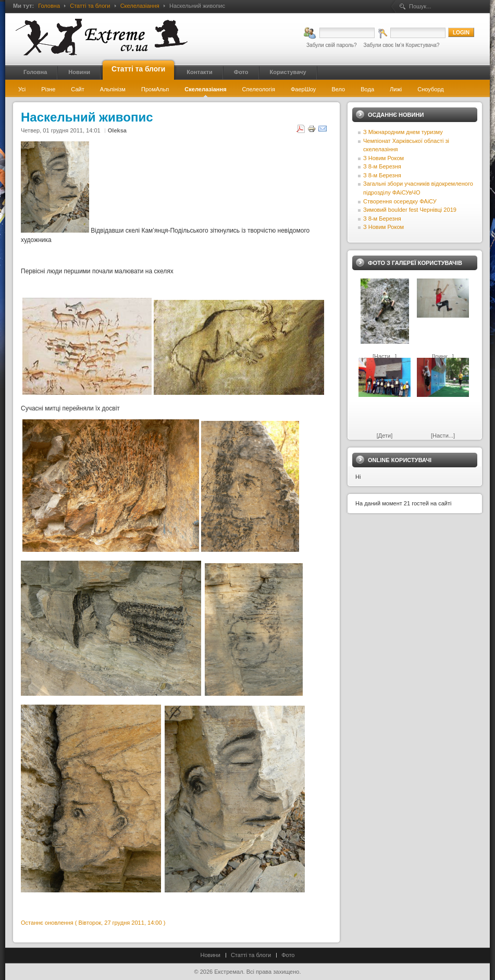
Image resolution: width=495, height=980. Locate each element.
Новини (211, 955)
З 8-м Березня (382, 166)
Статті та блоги (90, 6)
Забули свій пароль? (332, 45)
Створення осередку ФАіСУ (400, 201)
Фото (288, 955)
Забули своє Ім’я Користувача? (402, 45)
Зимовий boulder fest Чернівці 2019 (410, 210)
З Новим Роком (383, 158)
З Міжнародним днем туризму (403, 132)
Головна (49, 6)
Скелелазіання (140, 6)
